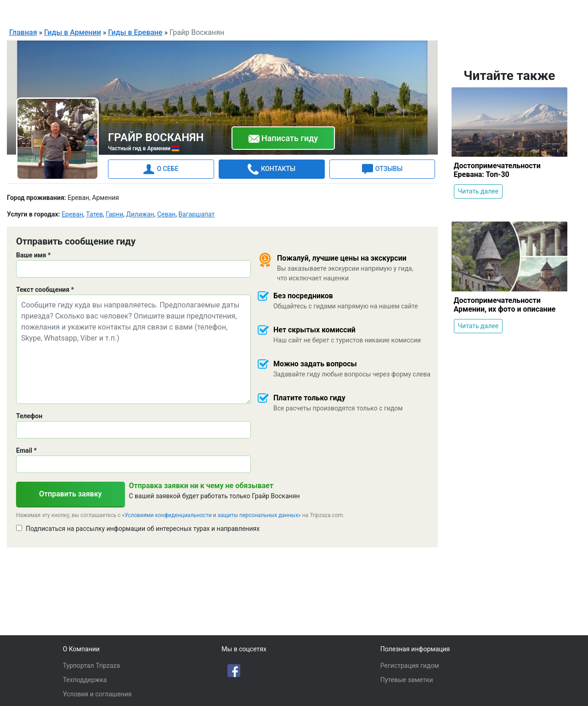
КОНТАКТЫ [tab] (271, 169)
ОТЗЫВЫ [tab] (382, 169)
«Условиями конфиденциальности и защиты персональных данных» (212, 515)
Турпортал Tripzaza (91, 666)
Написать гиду (283, 138)
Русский (465, 12)
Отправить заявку (71, 493)
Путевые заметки (407, 680)
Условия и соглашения (97, 694)
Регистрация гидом (410, 666)
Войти (559, 11)
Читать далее (478, 191)
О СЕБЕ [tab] (161, 169)
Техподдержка (85, 680)
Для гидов (520, 11)
